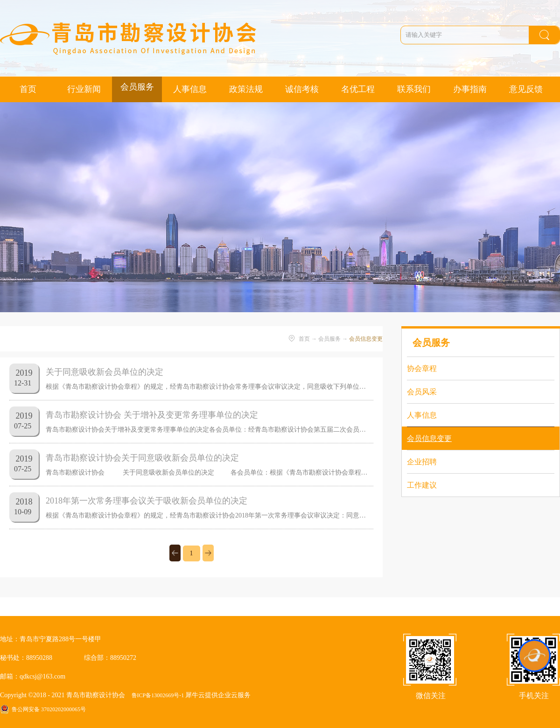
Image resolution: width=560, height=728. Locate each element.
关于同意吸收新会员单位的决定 (105, 372)
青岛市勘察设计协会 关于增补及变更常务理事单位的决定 (152, 415)
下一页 (208, 553)
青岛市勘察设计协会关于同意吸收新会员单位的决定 (142, 458)
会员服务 (329, 339)
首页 (28, 89)
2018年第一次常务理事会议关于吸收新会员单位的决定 (147, 501)
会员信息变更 (366, 339)
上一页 (175, 553)
